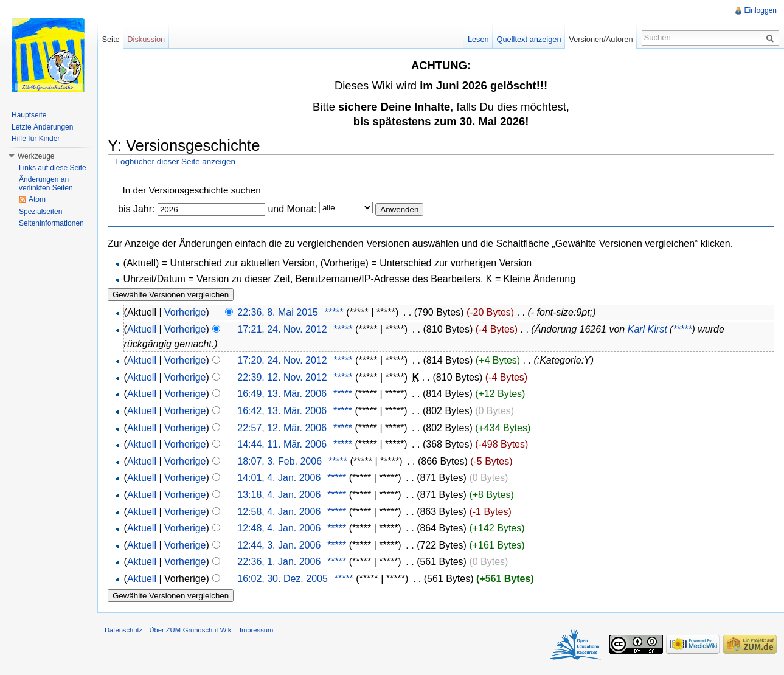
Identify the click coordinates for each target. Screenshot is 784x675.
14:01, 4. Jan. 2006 (279, 478)
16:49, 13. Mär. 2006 (282, 394)
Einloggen (761, 10)
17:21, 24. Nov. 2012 (282, 329)
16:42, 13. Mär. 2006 (282, 411)
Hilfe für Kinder (36, 139)
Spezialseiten (40, 212)
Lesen (478, 39)
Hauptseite (29, 115)
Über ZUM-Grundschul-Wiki (191, 630)
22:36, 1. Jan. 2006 (279, 562)
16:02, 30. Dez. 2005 (283, 579)
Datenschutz (123, 630)
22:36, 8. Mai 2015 (278, 312)
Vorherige (185, 312)
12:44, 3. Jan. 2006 (279, 545)
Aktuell (142, 329)
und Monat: (292, 209)
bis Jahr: (136, 209)
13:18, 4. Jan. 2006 (279, 495)
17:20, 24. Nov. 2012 (282, 360)
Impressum (256, 630)
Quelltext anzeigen (529, 39)
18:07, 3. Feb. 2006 (279, 461)
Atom (37, 199)
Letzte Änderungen (42, 127)
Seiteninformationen (51, 223)
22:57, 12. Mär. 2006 (282, 428)
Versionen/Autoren (601, 39)
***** (334, 312)
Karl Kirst (647, 329)
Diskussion (146, 39)
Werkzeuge (36, 156)
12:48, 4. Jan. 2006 (279, 528)
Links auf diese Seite (53, 168)
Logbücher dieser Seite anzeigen (175, 161)
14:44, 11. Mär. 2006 (282, 444)
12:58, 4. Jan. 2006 (279, 512)
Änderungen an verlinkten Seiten (46, 184)
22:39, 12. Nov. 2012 (282, 377)
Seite (110, 39)
